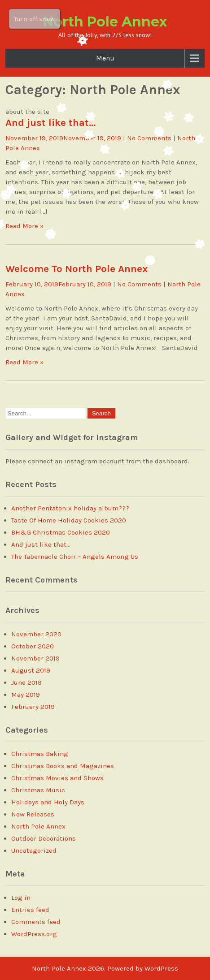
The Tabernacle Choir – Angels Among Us (75, 557)
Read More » (25, 226)
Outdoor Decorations (44, 838)
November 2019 (35, 658)
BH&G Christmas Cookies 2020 (61, 532)
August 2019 (31, 670)
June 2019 (26, 682)
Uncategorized (34, 850)
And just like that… (51, 123)
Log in (21, 898)
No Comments (149, 138)
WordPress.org (34, 934)
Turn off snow (35, 19)
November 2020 (36, 634)
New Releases (33, 814)
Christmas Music (38, 790)
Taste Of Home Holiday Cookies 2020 (69, 520)
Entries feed (30, 910)
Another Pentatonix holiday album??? (70, 508)
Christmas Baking (40, 754)
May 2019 (26, 695)
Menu (105, 58)
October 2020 (33, 646)
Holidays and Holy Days (48, 802)
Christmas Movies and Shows (57, 778)
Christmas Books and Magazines (63, 766)
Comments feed (36, 922)
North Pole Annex (105, 22)
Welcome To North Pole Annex (77, 269)
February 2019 (33, 707)
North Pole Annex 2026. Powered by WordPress (105, 968)
